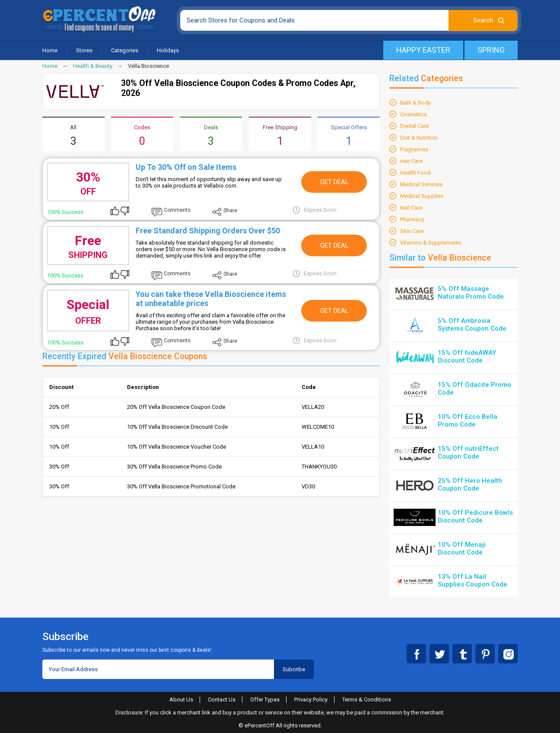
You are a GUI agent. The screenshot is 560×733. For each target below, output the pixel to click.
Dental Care (414, 126)
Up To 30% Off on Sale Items (186, 167)
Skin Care (412, 231)
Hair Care (411, 161)
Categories (125, 50)
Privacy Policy (311, 700)
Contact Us (222, 700)
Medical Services (421, 184)
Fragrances (414, 149)
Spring (491, 50)
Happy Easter (423, 50)
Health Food (415, 173)
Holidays (168, 50)
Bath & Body (415, 103)
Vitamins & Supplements (431, 243)
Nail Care (411, 208)
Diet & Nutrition (419, 138)
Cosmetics (414, 114)
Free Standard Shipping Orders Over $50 (208, 231)
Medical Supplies (422, 196)
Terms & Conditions (367, 700)
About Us (181, 700)
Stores (84, 50)
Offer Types (265, 700)
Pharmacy (412, 219)
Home (50, 50)
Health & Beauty (93, 66)
